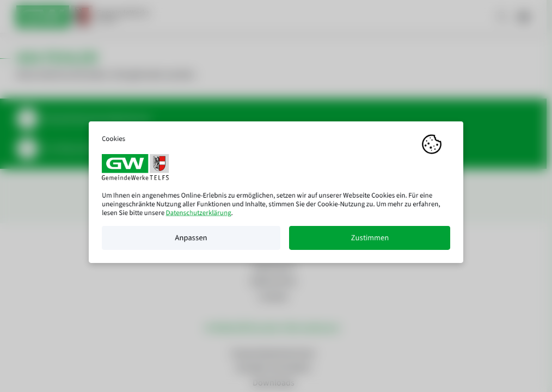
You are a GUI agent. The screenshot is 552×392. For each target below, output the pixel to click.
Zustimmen (370, 242)
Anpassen (191, 242)
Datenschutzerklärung (199, 217)
